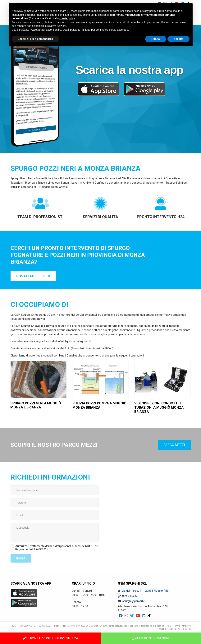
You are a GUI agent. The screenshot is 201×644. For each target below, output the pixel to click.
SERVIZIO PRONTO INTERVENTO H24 (50, 638)
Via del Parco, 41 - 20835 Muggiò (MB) (146, 591)
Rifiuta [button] (156, 39)
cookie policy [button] (67, 18)
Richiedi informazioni (151, 638)
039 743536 (130, 596)
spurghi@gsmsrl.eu (134, 601)
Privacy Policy (59, 626)
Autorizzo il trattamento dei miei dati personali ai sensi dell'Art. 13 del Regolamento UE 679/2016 (57, 548)
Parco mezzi (174, 445)
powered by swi (183, 629)
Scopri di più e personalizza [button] (35, 39)
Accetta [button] (178, 39)
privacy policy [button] (148, 11)
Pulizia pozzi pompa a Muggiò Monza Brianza (99, 405)
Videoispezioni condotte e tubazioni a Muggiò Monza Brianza (159, 407)
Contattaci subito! (33, 276)
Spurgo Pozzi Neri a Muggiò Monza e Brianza (36, 405)
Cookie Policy (166, 629)
